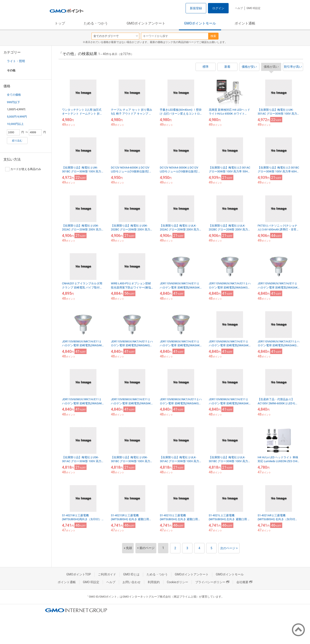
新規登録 (196, 8)
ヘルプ (239, 8)
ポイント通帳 (245, 23)
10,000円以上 (15, 124)
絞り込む (17, 141)
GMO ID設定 (253, 8)
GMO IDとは (131, 574)
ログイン (218, 8)
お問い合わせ (132, 582)
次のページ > (229, 548)
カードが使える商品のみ (23, 169)
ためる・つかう (96, 23)
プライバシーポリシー (212, 582)
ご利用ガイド (107, 574)
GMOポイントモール (200, 23)
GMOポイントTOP (79, 574)
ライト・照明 (16, 61)
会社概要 (244, 582)
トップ (60, 23)
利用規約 (154, 582)
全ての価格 (14, 95)
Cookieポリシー (177, 582)
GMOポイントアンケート (146, 23)
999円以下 (13, 102)
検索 (213, 36)
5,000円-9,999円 (17, 117)
